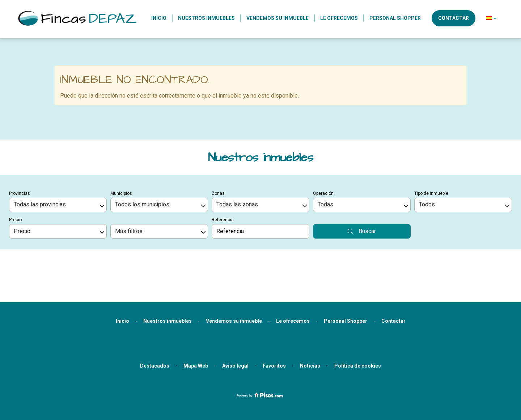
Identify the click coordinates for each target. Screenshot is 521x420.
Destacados (155, 327)
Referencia (223, 181)
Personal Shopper (395, 18)
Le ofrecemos (339, 18)
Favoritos (274, 327)
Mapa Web (196, 327)
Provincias (20, 155)
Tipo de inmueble (431, 155)
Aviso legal (235, 327)
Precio (15, 181)
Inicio (159, 18)
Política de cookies (358, 327)
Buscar (362, 193)
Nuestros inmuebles (206, 18)
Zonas (218, 155)
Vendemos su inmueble (278, 18)
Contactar (454, 18)
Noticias (310, 327)
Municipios (121, 155)
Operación (323, 155)
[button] (491, 18)
